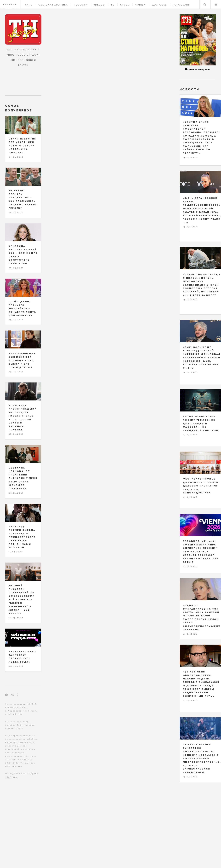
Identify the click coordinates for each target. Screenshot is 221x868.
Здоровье (159, 5)
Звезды (99, 5)
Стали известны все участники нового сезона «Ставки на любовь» (23, 146)
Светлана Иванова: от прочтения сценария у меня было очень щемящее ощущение (23, 478)
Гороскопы (182, 5)
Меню (216, 5)
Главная (10, 4)
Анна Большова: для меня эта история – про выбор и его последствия (23, 360)
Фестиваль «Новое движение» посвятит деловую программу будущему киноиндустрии (202, 486)
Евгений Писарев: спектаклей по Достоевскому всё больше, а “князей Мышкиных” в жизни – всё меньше (21, 599)
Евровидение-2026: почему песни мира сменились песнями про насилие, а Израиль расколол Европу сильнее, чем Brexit (201, 552)
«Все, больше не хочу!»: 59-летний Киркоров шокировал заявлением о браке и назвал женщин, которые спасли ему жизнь (202, 358)
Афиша (140, 5)
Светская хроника (53, 5)
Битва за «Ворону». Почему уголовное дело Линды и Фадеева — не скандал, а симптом (201, 423)
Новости (81, 5)
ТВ (113, 5)
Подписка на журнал (198, 69)
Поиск (205, 5)
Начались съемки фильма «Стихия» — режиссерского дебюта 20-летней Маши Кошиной (22, 537)
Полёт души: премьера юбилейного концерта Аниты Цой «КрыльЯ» (23, 309)
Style (125, 5)
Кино (29, 5)
